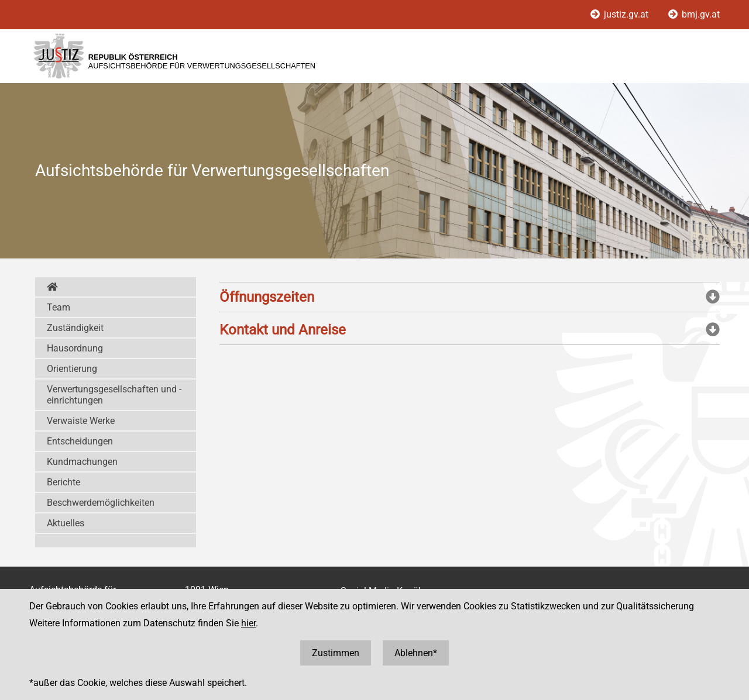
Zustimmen (336, 653)
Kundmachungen (82, 462)
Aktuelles (66, 523)
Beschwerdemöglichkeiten (101, 503)
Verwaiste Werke (81, 421)
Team (59, 307)
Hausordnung (75, 348)
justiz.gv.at (621, 14)
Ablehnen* (416, 653)
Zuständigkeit (75, 328)
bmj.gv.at (694, 14)
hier (248, 623)
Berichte (63, 482)
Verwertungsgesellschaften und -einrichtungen (114, 395)
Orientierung (72, 369)
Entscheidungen (80, 441)
